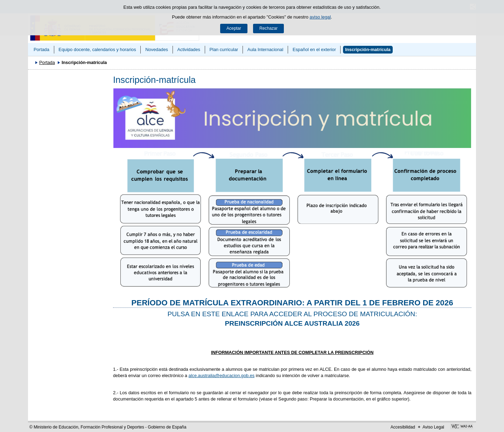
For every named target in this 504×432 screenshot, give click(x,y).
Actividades (188, 49)
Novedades (157, 49)
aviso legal (320, 17)
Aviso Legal (433, 427)
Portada (41, 49)
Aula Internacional (265, 49)
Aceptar (234, 28)
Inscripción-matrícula (368, 49)
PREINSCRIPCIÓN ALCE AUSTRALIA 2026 (292, 323)
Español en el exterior (314, 49)
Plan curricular (224, 49)
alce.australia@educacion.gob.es (222, 376)
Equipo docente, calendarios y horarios (97, 49)
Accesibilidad (403, 427)
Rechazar (268, 28)
